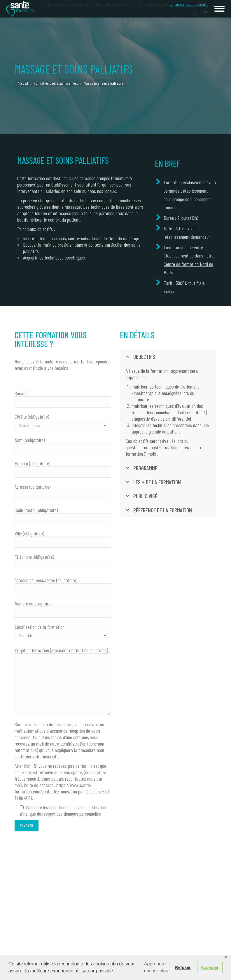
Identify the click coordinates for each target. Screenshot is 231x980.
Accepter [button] (210, 967)
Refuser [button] (183, 967)
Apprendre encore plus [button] (156, 967)
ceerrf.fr (202, 4)
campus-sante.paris (182, 4)
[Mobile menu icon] (219, 9)
